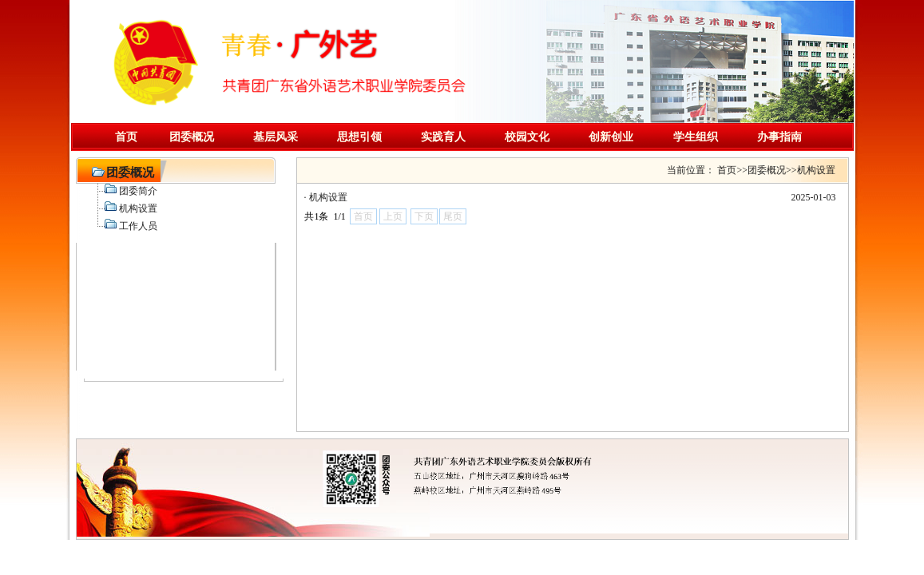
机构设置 (328, 197)
